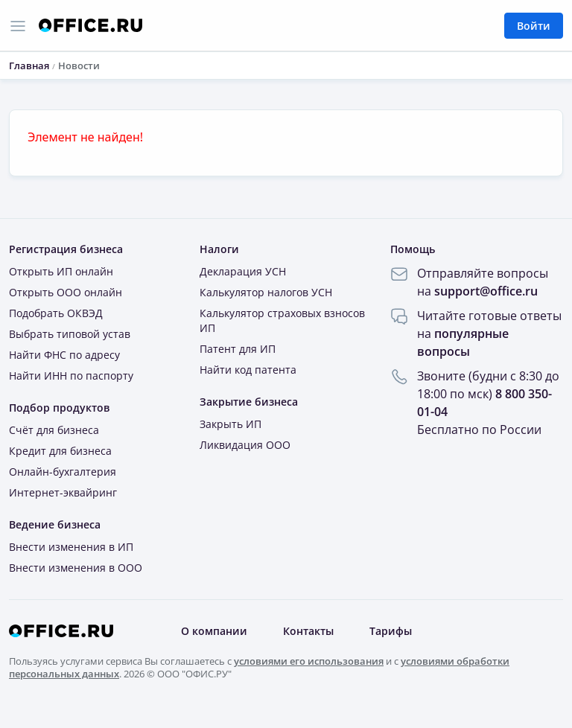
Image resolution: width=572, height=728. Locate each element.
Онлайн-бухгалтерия (63, 472)
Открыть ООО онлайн (66, 292)
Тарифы (391, 631)
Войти (534, 26)
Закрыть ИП (231, 424)
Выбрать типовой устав (70, 334)
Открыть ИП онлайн (61, 271)
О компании (214, 631)
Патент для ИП (238, 349)
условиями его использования (309, 661)
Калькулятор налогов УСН (266, 292)
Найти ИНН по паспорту (71, 376)
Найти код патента (248, 370)
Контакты (308, 631)
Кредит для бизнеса (60, 451)
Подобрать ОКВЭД (56, 313)
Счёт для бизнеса (54, 430)
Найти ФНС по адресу (64, 355)
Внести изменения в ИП (71, 547)
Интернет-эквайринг (63, 492)
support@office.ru (486, 291)
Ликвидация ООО (245, 445)
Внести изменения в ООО (76, 568)
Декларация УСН (243, 271)
